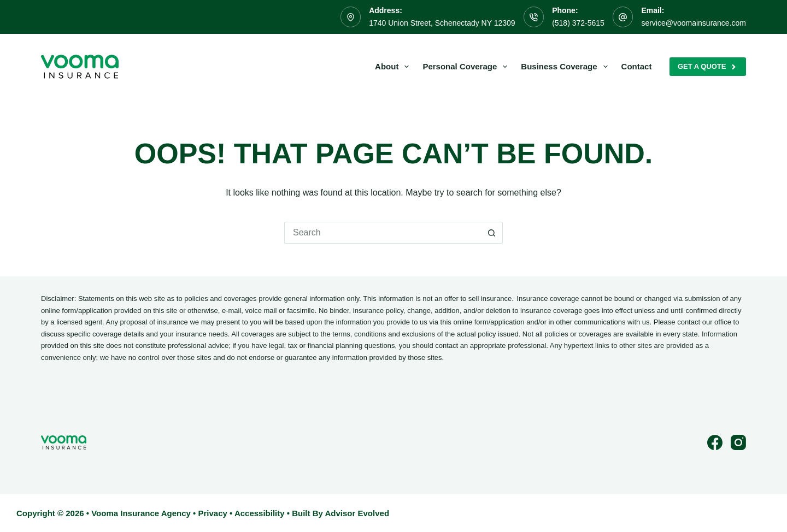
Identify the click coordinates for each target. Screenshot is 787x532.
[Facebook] (715, 442)
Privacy (212, 513)
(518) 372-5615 (578, 23)
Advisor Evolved (357, 513)
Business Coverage (566, 67)
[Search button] (492, 233)
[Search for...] (383, 233)
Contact (637, 66)
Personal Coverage (467, 67)
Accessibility (260, 513)
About (394, 67)
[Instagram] (738, 442)
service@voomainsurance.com (694, 23)
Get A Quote (708, 67)
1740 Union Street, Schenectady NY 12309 (442, 23)
